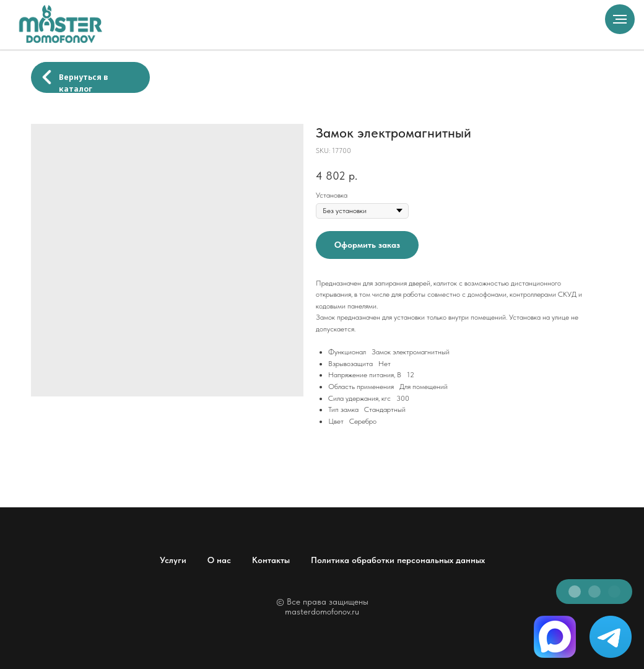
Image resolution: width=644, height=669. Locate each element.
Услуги (173, 560)
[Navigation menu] (620, 19)
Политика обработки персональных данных (398, 560)
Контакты (271, 560)
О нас (219, 560)
